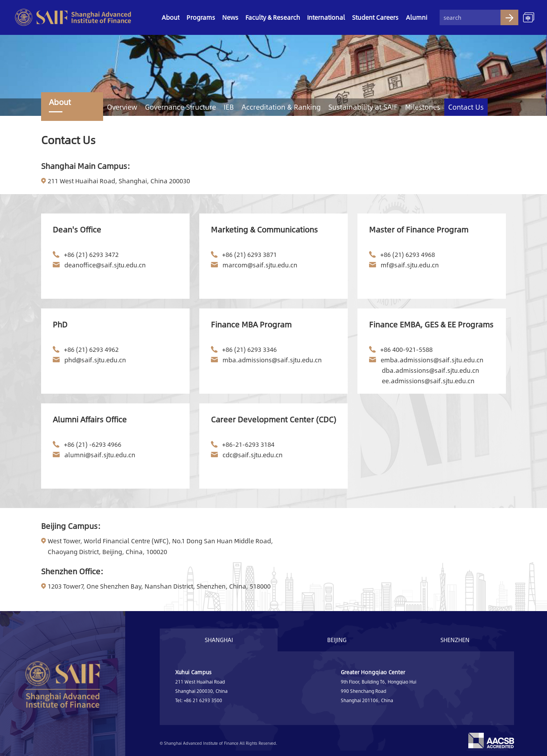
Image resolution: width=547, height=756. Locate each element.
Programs (201, 17)
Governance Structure (180, 107)
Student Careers (375, 17)
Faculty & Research (273, 17)
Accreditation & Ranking (281, 107)
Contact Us (466, 107)
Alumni (417, 17)
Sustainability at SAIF (363, 107)
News (230, 17)
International (326, 17)
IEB (229, 107)
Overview (122, 107)
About (171, 17)
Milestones (423, 107)
